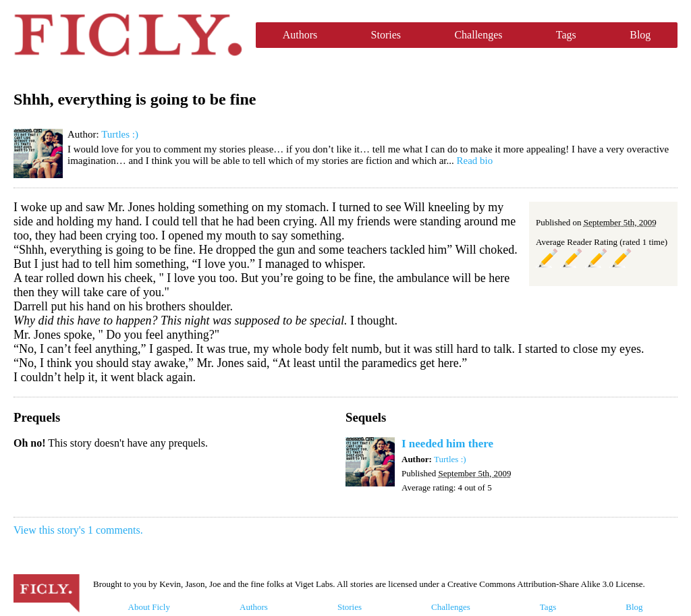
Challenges (478, 35)
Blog (640, 35)
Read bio (475, 161)
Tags (566, 35)
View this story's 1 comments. (78, 530)
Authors (300, 35)
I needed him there (447, 444)
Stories (386, 35)
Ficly (128, 35)
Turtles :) (120, 134)
